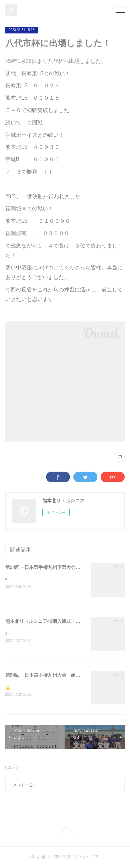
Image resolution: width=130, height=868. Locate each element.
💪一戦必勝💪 (18, 689)
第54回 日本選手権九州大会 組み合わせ (50, 676)
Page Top (65, 831)
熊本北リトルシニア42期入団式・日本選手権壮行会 (59, 622)
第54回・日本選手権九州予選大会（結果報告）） (57, 567)
